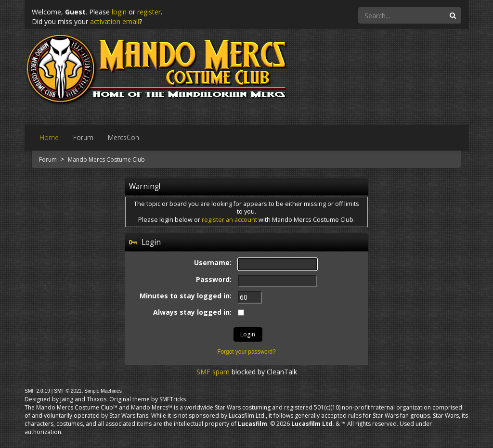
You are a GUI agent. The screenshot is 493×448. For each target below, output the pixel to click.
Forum (49, 160)
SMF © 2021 (68, 391)
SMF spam (213, 372)
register (149, 12)
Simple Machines (103, 391)
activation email (115, 21)
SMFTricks (173, 399)
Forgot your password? (246, 352)
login (119, 12)
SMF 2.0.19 (37, 391)
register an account (229, 220)
